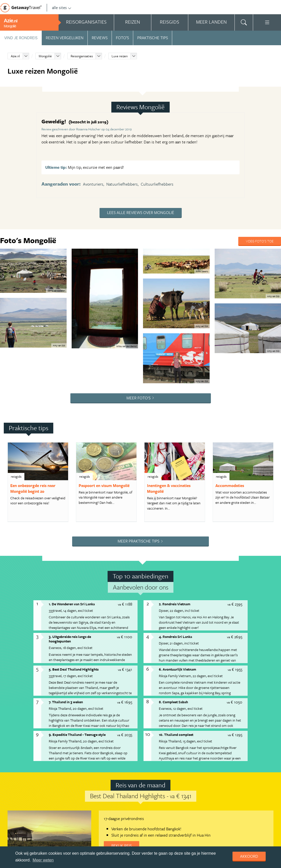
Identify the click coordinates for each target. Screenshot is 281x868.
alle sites (62, 8)
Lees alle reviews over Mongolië (141, 212)
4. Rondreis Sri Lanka (175, 637)
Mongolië (45, 56)
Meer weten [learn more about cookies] (43, 860)
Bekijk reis (122, 846)
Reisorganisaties (82, 56)
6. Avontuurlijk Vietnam (177, 669)
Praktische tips (153, 38)
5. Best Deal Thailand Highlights (74, 669)
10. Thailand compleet (176, 735)
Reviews (100, 38)
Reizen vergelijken (65, 38)
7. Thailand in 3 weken (66, 702)
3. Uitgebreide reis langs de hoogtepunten (70, 639)
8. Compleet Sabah (173, 702)
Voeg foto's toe (260, 241)
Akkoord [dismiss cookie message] (249, 856)
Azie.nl (15, 56)
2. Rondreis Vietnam (175, 604)
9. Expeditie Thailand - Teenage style (77, 735)
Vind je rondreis (21, 38)
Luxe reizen (120, 56)
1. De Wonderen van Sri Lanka (72, 604)
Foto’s (122, 38)
